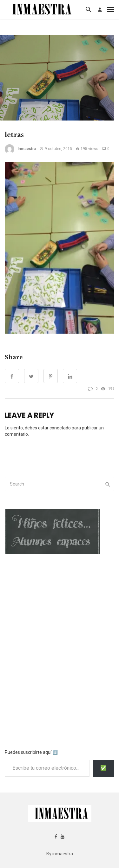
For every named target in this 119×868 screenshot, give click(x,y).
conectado (60, 428)
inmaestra (27, 149)
